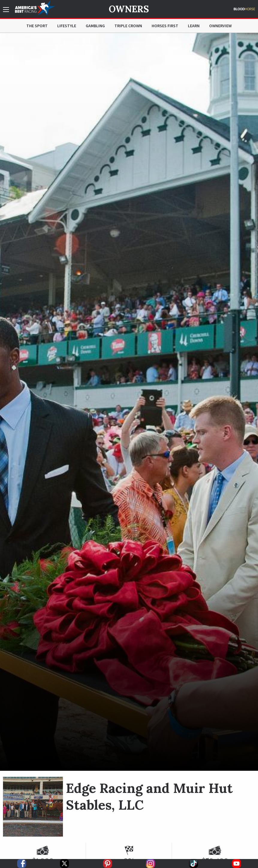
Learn (194, 26)
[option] (129, 402)
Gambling (95, 26)
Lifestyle (67, 26)
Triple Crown (128, 26)
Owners (129, 9)
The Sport (37, 26)
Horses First (165, 26)
